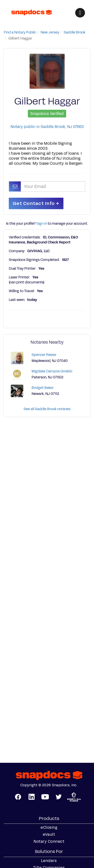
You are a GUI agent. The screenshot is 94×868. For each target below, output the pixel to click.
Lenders (49, 861)
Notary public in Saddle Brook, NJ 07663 (47, 127)
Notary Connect (49, 842)
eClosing (49, 828)
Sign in (42, 224)
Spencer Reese (44, 355)
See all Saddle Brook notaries (47, 409)
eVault (49, 835)
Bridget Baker (43, 388)
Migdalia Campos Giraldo (52, 371)
